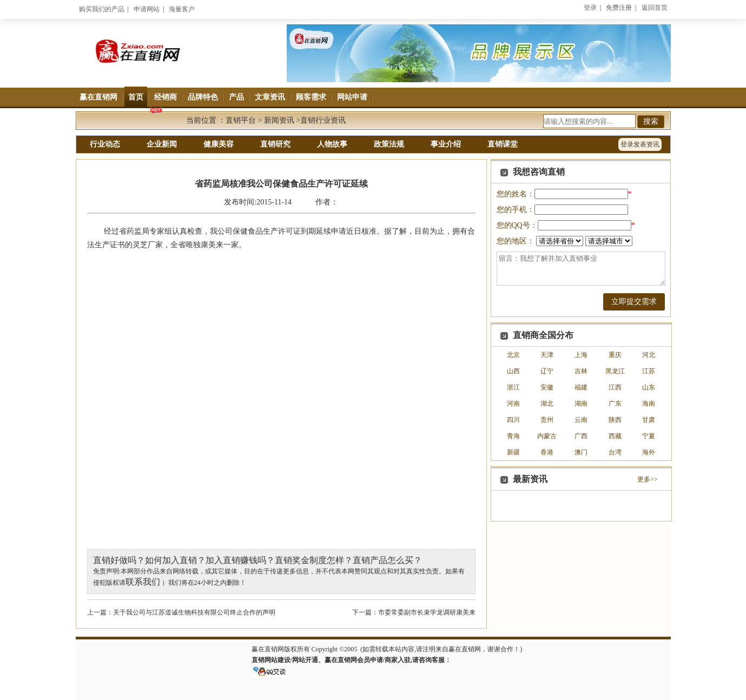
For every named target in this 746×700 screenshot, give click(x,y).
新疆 (513, 452)
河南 (513, 404)
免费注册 (619, 8)
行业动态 (105, 144)
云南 (581, 420)
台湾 (615, 452)
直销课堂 (503, 144)
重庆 (615, 355)
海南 (649, 404)
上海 (581, 355)
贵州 (547, 420)
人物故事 (332, 144)
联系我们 (143, 582)
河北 (649, 355)
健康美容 (219, 144)
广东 (615, 404)
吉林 (581, 371)
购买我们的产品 (102, 9)
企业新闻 (162, 144)
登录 (590, 8)
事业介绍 (446, 144)
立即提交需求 (634, 302)
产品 (236, 97)
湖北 (547, 404)
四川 (513, 420)
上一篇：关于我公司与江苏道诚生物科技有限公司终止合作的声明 (181, 612)
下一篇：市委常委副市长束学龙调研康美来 (414, 612)
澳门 (581, 452)
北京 (513, 355)
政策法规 (389, 144)
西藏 (615, 436)
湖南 (581, 404)
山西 (513, 371)
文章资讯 (270, 97)
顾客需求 (311, 97)
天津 (547, 355)
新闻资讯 (279, 120)
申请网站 (147, 9)
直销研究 (275, 144)
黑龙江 (615, 371)
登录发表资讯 (640, 144)
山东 (649, 387)
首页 (136, 97)
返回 (655, 8)
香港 (547, 452)
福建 (581, 387)
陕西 (615, 420)
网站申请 (352, 97)
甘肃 (649, 420)
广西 (581, 436)
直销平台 (241, 120)
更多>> (648, 479)
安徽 (547, 387)
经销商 (166, 97)
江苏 (649, 371)
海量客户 (182, 9)
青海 (513, 436)
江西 (615, 387)
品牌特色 (203, 97)
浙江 (513, 387)
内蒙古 (547, 436)
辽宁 (547, 371)
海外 (649, 452)
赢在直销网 (98, 97)
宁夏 (649, 436)
